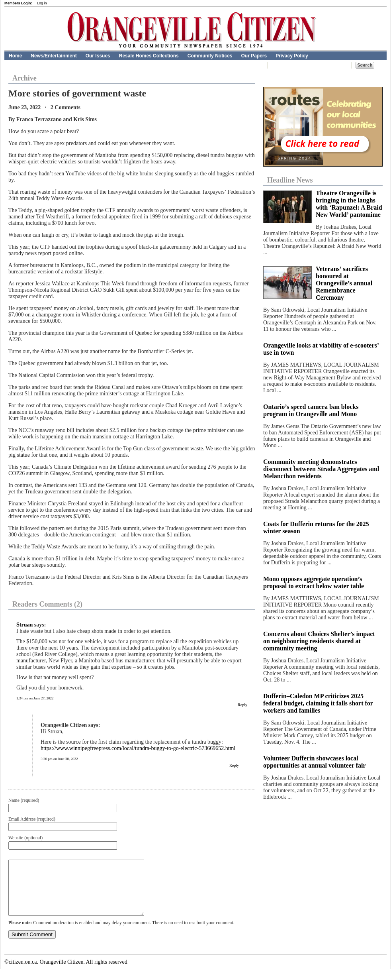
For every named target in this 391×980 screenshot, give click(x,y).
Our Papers (254, 56)
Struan (24, 625)
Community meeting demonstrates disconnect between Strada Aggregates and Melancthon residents (321, 469)
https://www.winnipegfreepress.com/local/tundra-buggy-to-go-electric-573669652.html (138, 748)
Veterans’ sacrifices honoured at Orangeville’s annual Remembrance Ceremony (344, 283)
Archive (24, 78)
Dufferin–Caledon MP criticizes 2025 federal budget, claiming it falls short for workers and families (318, 703)
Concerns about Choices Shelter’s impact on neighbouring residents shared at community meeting (319, 641)
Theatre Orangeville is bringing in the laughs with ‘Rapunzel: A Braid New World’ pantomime (349, 204)
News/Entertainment (54, 56)
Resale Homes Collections (149, 56)
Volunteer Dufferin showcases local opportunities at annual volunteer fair (315, 762)
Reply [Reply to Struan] (242, 705)
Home (15, 56)
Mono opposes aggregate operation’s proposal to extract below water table (314, 582)
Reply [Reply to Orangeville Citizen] (234, 765)
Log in (42, 3)
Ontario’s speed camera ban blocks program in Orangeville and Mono (311, 410)
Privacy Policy (292, 56)
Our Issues (98, 56)
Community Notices (210, 56)
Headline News (290, 180)
